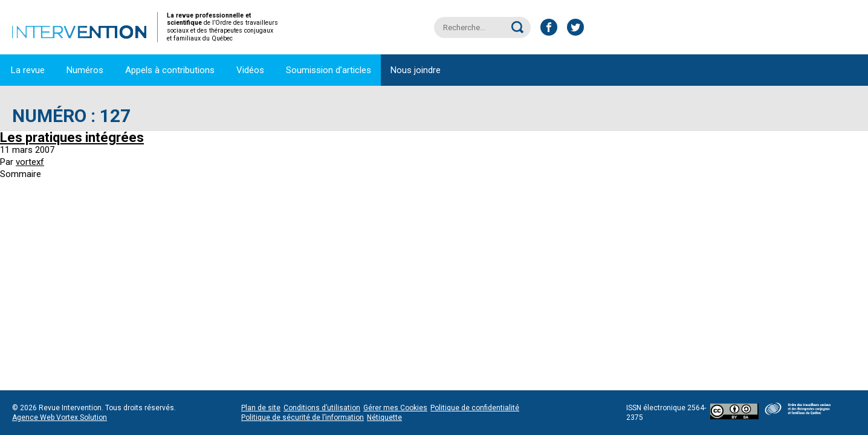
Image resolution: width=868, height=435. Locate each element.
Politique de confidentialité (475, 408)
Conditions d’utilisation (322, 408)
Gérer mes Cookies (395, 408)
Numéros (85, 70)
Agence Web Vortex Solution (60, 417)
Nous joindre (416, 70)
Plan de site (261, 408)
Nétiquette (384, 417)
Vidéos (250, 70)
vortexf (30, 162)
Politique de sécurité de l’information (303, 417)
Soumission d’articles (329, 70)
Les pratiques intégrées (72, 137)
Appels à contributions (170, 70)
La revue (28, 70)
